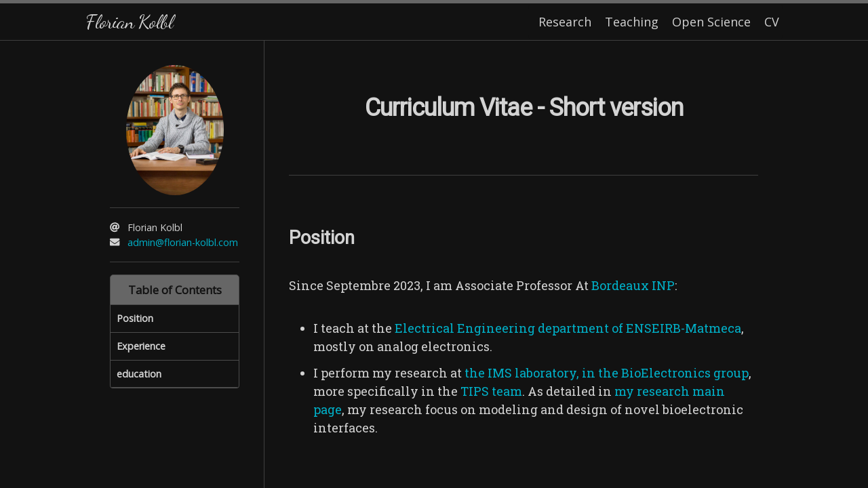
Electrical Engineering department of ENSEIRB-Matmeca (568, 328)
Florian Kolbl (129, 21)
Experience (141, 346)
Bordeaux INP (633, 285)
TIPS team (491, 391)
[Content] (524, 264)
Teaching (632, 22)
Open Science (711, 22)
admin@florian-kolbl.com (183, 242)
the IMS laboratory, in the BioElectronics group (607, 373)
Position (135, 318)
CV (772, 22)
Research (565, 22)
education (139, 374)
